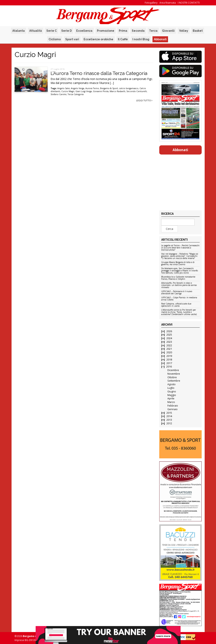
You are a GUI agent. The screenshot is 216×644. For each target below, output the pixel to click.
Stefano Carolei (59, 94)
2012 (169, 423)
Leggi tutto (144, 100)
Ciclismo (55, 39)
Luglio (171, 388)
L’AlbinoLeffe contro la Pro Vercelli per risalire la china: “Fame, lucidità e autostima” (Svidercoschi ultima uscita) (179, 312)
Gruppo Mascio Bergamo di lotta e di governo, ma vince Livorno (178, 263)
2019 (169, 356)
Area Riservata (168, 3)
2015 (169, 413)
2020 (169, 352)
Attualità (36, 31)
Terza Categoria (76, 94)
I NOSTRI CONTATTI (189, 3)
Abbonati (160, 39)
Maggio (172, 395)
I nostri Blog (141, 39)
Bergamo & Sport (109, 88)
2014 (169, 416)
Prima (123, 31)
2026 (169, 331)
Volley (184, 31)
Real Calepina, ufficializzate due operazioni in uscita (176, 305)
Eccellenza (84, 31)
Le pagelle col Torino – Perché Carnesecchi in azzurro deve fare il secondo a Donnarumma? (180, 248)
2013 (169, 420)
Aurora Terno (92, 88)
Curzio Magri (68, 91)
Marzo (171, 402)
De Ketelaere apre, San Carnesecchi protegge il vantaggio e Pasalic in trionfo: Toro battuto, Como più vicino (180, 271)
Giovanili (168, 31)
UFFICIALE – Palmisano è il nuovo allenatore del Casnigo (177, 293)
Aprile (171, 398)
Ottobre (172, 377)
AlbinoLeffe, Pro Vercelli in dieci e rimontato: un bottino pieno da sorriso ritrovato (179, 285)
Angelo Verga (78, 88)
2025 (169, 335)
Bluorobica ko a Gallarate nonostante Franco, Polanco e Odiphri (178, 278)
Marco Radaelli (117, 91)
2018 (169, 360)
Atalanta (19, 31)
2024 (169, 338)
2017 (169, 363)
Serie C (52, 31)
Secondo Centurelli (137, 91)
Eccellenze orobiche (98, 39)
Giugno (172, 391)
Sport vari (72, 39)
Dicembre (173, 370)
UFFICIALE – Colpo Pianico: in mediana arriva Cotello (179, 299)
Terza (153, 31)
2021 (169, 349)
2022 (169, 345)
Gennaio (173, 409)
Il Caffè (123, 39)
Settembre (174, 381)
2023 (169, 342)
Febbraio (173, 406)
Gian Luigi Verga (84, 91)
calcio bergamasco (129, 88)
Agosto (172, 384)
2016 (169, 367)
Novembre (174, 374)
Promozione (106, 31)
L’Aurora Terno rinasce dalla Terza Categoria (99, 73)
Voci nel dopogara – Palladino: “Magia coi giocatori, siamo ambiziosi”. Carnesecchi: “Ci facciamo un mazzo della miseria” (180, 256)
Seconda (138, 31)
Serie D (66, 31)
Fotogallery (151, 3)
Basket (198, 31)
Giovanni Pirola (101, 91)
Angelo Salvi (64, 88)
